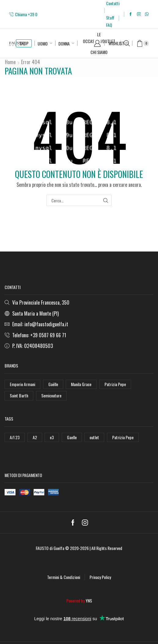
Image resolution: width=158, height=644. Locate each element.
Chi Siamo (99, 52)
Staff (110, 18)
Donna (64, 43)
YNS (89, 601)
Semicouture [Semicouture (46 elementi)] (51, 395)
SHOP (24, 43)
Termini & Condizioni (64, 577)
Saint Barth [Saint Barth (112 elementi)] (19, 395)
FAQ (109, 25)
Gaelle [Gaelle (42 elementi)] (72, 437)
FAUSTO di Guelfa (50, 548)
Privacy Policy (100, 577)
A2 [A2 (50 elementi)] (35, 437)
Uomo (43, 43)
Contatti (113, 3)
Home (10, 62)
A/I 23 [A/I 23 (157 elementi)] (15, 437)
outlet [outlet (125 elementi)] (94, 437)
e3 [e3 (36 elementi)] (52, 437)
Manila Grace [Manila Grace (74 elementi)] (81, 384)
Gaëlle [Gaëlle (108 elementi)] (53, 384)
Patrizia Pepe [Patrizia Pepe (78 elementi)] (123, 437)
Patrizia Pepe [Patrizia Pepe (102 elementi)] (115, 384)
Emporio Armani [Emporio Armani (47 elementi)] (22, 384)
